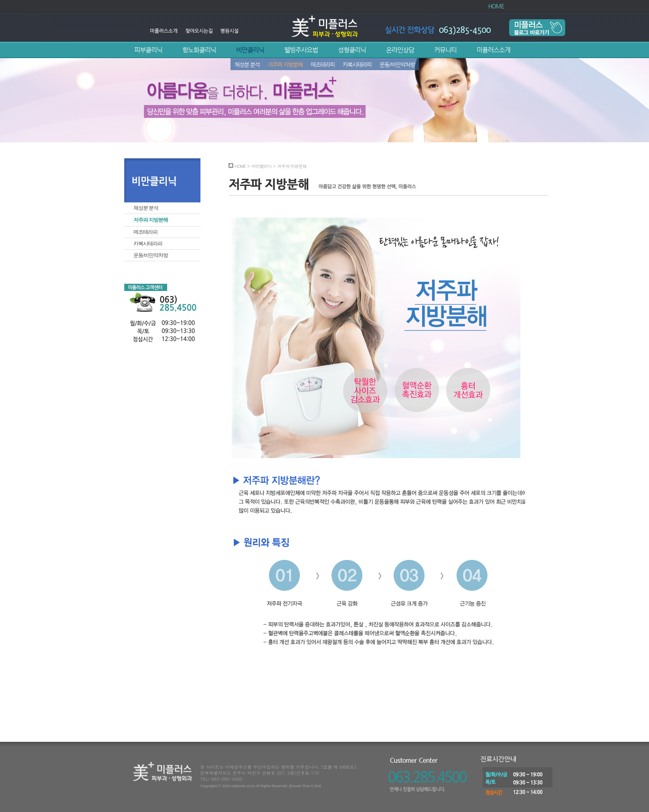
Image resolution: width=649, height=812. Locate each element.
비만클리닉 (250, 50)
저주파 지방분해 (285, 65)
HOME (496, 6)
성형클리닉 (352, 50)
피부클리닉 (148, 50)
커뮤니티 (445, 50)
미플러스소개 (493, 50)
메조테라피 (323, 65)
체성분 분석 (247, 65)
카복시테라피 (357, 65)
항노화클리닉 (199, 50)
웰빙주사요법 (301, 50)
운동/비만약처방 (397, 65)
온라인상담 (400, 50)
